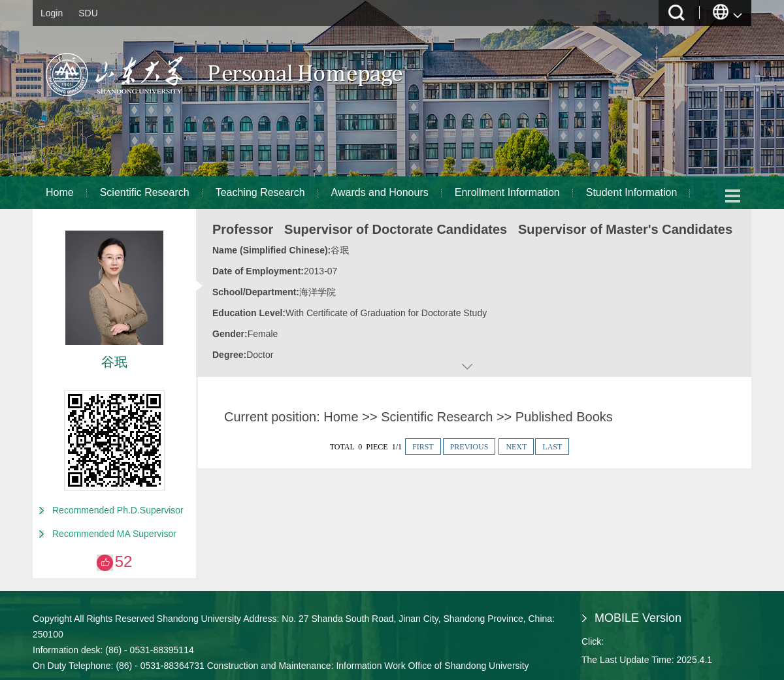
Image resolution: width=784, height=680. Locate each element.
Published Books (564, 417)
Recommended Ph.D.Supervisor (118, 510)
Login (52, 13)
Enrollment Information (507, 192)
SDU (88, 13)
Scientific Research (145, 192)
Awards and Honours (380, 192)
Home (60, 192)
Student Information (632, 192)
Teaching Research (260, 192)
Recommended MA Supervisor (114, 534)
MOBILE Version (638, 618)
